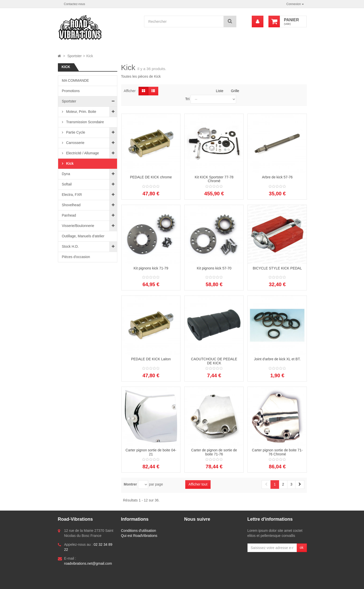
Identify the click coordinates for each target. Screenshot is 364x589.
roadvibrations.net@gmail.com (88, 563)
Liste (220, 91)
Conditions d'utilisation (139, 531)
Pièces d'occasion (76, 257)
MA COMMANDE (75, 80)
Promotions (71, 91)
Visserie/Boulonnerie (78, 226)
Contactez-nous (75, 4)
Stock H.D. (70, 246)
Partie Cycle (75, 132)
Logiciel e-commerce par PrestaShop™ (93, 583)
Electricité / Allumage (82, 153)
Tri (187, 99)
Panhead (69, 215)
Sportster (69, 101)
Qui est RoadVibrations (139, 536)
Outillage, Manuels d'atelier (83, 236)
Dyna (66, 174)
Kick (69, 163)
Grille (235, 91)
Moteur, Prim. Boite (81, 112)
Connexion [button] (295, 4)
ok (302, 548)
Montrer (130, 484)
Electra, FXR (72, 195)
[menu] (258, 22)
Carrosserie (75, 143)
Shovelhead (71, 205)
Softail (67, 184)
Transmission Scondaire (85, 122)
